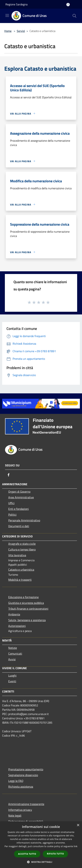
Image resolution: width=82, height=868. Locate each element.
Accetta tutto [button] (27, 854)
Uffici (11, 503)
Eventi (12, 681)
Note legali (15, 816)
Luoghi (12, 675)
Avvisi (12, 659)
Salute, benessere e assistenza (27, 620)
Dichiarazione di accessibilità (26, 821)
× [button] (78, 825)
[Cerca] (74, 16)
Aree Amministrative (21, 497)
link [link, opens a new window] (76, 846)
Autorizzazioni (17, 626)
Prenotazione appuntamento (26, 769)
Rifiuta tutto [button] (55, 854)
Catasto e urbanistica (21, 570)
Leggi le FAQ (16, 781)
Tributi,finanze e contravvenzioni (28, 609)
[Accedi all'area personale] (68, 5)
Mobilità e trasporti (20, 580)
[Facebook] (9, 475)
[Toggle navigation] (7, 15)
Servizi (21, 31)
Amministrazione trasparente (26, 804)
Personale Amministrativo (24, 520)
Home (8, 31)
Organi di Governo (19, 492)
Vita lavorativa (17, 555)
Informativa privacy (20, 810)
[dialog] (41, 845)
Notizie (13, 648)
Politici (12, 515)
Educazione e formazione (23, 597)
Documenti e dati (19, 526)
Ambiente (14, 614)
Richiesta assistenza (21, 787)
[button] (41, 862)
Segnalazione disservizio (23, 775)
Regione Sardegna (16, 4)
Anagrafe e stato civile (22, 544)
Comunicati (15, 654)
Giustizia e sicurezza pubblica (26, 603)
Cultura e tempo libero (22, 549)
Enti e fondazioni (19, 509)
